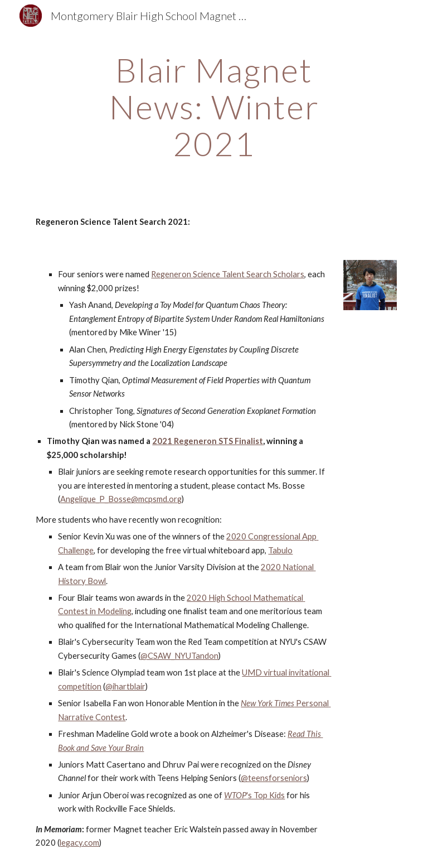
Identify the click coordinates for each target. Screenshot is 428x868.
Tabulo (280, 550)
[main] (214, 107)
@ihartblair (125, 686)
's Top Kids (266, 795)
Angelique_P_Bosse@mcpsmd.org (121, 499)
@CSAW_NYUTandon (179, 656)
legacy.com (79, 843)
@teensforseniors (274, 778)
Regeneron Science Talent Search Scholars (228, 274)
